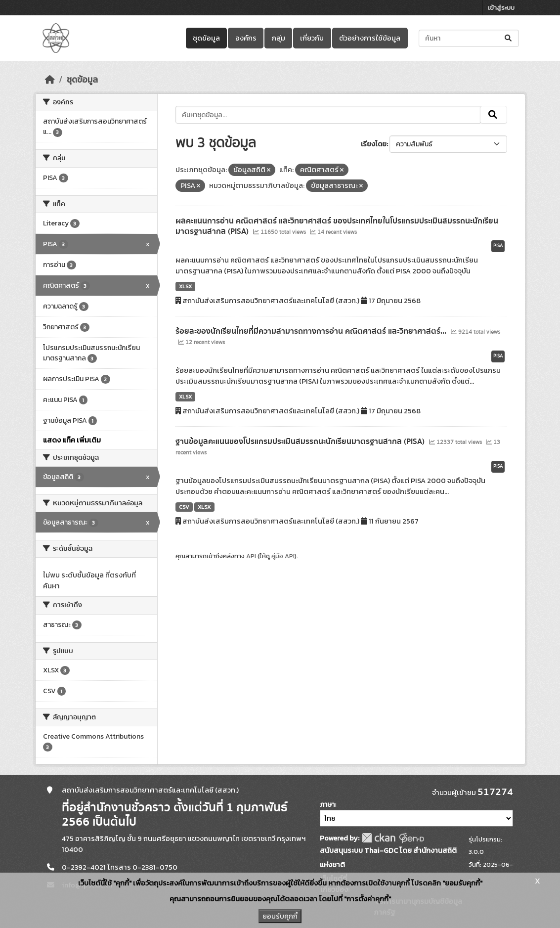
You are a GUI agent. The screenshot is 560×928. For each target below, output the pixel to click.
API (251, 556)
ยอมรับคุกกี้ (280, 916)
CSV (184, 507)
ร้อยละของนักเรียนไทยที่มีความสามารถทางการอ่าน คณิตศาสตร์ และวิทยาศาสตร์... (312, 331)
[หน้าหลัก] (50, 80)
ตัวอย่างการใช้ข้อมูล (370, 38)
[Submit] (509, 38)
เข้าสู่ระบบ (501, 8)
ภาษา (327, 805)
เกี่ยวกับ (312, 38)
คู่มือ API (283, 556)
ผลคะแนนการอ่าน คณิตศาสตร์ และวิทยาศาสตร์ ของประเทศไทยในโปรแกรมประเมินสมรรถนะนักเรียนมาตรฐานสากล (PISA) (337, 226)
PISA (498, 246)
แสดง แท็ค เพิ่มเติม (72, 440)
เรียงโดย (374, 144)
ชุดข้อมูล (206, 38)
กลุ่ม (279, 38)
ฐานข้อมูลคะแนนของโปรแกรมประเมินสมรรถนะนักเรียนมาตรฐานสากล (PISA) (301, 442)
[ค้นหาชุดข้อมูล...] (469, 38)
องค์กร (246, 38)
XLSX (185, 286)
